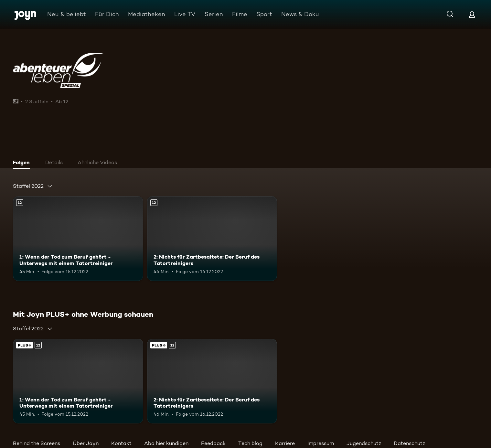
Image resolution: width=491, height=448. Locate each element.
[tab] (23, 163)
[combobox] (33, 186)
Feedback (213, 443)
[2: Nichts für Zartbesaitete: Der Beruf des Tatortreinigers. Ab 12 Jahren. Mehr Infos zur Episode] (212, 239)
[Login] (472, 14)
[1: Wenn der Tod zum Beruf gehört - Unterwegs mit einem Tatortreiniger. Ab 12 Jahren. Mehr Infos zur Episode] (78, 239)
